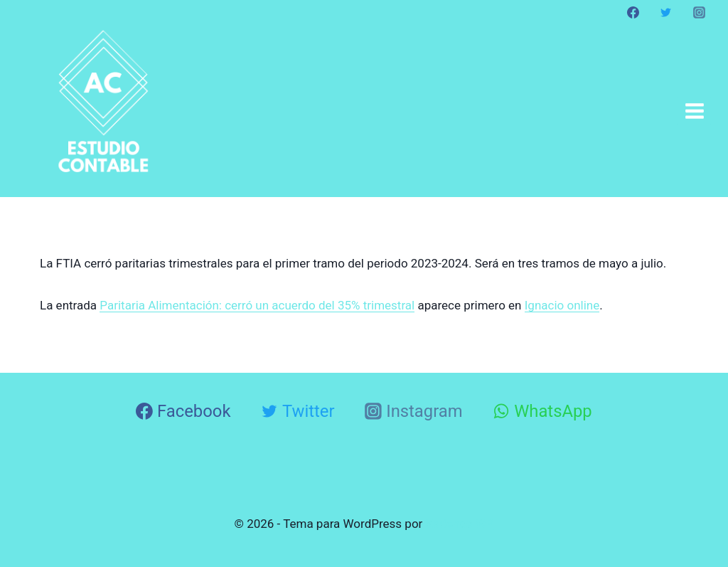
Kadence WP (460, 524)
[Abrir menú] (694, 111)
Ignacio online (562, 305)
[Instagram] (699, 12)
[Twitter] (666, 12)
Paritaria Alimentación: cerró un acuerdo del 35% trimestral (257, 305)
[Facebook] (633, 12)
